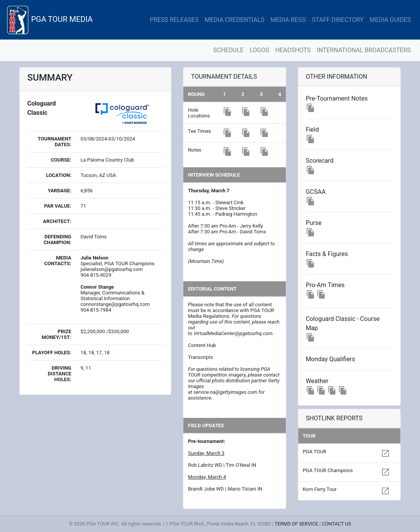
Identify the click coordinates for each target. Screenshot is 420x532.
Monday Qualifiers (330, 359)
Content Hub (202, 345)
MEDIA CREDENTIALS (235, 20)
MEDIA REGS (288, 20)
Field (312, 130)
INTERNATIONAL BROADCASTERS (364, 50)
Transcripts (200, 357)
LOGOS (260, 50)
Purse (314, 223)
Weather (317, 381)
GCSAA (316, 192)
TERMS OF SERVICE (296, 524)
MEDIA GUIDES (390, 20)
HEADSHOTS (293, 50)
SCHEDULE (228, 50)
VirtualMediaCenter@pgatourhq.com (233, 333)
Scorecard (320, 161)
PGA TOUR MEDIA (49, 20)
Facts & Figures (327, 254)
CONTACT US (337, 524)
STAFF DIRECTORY (338, 20)
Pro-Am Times (325, 285)
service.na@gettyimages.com (225, 392)
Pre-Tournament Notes (337, 98)
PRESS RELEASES (174, 20)
